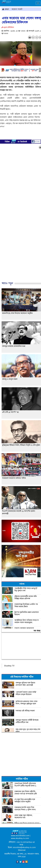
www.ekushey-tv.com (20, 838)
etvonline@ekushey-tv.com (24, 847)
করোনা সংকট (17, 9)
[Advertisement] (20, 218)
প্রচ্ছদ (6, 9)
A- (33, 37)
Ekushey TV (9, 666)
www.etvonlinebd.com (20, 836)
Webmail (22, 850)
